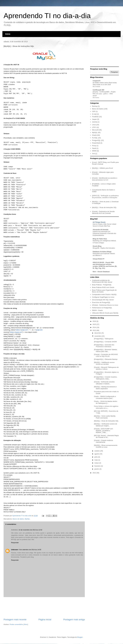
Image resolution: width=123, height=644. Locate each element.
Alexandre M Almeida (100, 230)
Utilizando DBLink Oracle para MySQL (105, 313)
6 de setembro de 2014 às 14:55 (30, 550)
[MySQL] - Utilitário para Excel (102, 168)
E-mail (94, 114)
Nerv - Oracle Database (101, 272)
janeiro (97, 469)
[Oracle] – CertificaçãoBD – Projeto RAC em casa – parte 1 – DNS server (104, 94)
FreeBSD (95, 117)
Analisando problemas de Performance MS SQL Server (102, 281)
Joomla (95, 122)
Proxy (94, 146)
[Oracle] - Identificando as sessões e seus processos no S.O (105, 179)
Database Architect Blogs (102, 252)
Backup (95, 106)
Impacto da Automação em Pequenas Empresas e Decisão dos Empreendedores (104, 233)
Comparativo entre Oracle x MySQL (104, 294)
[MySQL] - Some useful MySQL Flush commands (105, 417)
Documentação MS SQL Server (103, 300)
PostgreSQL (96, 140)
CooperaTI (96, 81)
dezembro (98, 333)
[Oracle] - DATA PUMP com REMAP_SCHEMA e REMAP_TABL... (103, 431)
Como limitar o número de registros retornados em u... (106, 407)
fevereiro (98, 466)
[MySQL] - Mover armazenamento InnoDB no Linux (106, 446)
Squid (94, 148)
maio (96, 460)
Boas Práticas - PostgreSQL (102, 285)
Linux (94, 125)
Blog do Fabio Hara (100, 239)
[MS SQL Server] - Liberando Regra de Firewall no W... (106, 436)
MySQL (27, 519)
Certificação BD (98, 90)
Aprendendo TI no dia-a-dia (47, 16)
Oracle (94, 135)
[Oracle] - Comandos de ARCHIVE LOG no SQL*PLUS (106, 355)
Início (8, 34)
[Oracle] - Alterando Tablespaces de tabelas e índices (106, 368)
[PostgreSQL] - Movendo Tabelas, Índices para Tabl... (106, 350)
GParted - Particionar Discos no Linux (105, 305)
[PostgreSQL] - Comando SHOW (105, 342)
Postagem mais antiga (74, 620)
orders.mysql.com (22, 330)
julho (96, 457)
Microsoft (95, 130)
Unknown (15, 550)
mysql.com (39, 330)
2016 (95, 321)
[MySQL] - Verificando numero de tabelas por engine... (105, 425)
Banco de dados (18, 519)
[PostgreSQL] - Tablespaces (104, 339)
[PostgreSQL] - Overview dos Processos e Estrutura (104, 346)
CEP (94, 111)
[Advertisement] (44, 608)
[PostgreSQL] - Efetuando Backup (106, 359)
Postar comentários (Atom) (19, 624)
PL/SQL (95, 138)
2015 (95, 324)
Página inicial (45, 620)
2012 (95, 473)
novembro (98, 336)
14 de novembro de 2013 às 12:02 (30, 530)
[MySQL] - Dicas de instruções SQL (104, 207)
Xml (93, 154)
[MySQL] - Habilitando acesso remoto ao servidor (104, 363)
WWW (94, 151)
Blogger (80, 637)
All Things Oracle (99, 222)
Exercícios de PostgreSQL (101, 302)
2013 (95, 330)
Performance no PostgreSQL (102, 308)
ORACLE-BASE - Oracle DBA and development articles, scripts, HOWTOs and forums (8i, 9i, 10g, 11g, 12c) (105, 265)
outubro (97, 451)
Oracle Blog (97, 246)
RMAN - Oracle (97, 310)
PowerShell (96, 143)
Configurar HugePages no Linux (103, 297)
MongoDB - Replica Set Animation (104, 248)
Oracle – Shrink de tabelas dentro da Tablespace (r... (106, 402)
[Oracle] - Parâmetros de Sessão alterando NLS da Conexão (103, 212)
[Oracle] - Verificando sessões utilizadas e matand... (104, 383)
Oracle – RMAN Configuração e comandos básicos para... (105, 397)
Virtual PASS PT (99, 259)
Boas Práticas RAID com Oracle (103, 287)
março (97, 463)
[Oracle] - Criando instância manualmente (103, 441)
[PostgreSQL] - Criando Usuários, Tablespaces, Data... (106, 378)
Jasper (94, 119)
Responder (15, 543)
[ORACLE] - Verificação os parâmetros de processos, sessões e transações (105, 197)
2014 (95, 327)
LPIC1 (94, 127)
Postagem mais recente (15, 620)
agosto (97, 454)
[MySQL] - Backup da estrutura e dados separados (105, 388)
